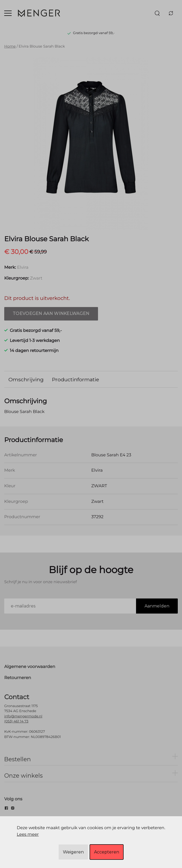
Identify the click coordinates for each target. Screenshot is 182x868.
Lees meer (28, 835)
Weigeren (73, 852)
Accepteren (107, 852)
